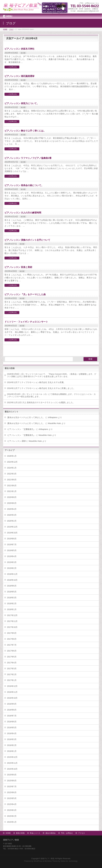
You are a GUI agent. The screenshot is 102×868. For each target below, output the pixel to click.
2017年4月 (12, 663)
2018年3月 (12, 598)
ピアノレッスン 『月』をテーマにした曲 (25, 294)
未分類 (23, 53)
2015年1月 (12, 822)
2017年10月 (12, 627)
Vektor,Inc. (65, 861)
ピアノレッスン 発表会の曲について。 (24, 185)
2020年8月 (12, 497)
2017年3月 (12, 669)
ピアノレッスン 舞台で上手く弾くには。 (25, 131)
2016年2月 (12, 745)
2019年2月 (12, 568)
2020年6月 (12, 503)
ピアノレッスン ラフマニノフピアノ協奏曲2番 (28, 158)
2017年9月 (12, 633)
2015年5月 (12, 798)
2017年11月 (12, 621)
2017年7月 (12, 645)
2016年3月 (12, 739)
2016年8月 (12, 710)
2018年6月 (12, 586)
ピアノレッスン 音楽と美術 (18, 267)
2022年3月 (12, 474)
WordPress (38, 861)
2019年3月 (12, 562)
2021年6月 (12, 486)
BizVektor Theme (51, 861)
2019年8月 (12, 539)
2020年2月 (12, 521)
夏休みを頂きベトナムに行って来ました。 (26, 417)
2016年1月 (12, 751)
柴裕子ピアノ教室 (48, 859)
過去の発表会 (51, 833)
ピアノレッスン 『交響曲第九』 (21, 429)
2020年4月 (12, 509)
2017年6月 (12, 651)
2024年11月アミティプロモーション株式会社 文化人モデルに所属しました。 (41, 388)
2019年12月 (12, 527)
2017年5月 (12, 657)
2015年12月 (12, 757)
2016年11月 (12, 692)
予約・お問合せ (67, 833)
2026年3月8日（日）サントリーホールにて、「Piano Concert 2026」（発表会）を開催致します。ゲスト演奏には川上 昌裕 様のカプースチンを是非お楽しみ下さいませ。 (52, 375)
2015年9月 (12, 775)
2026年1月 (12, 456)
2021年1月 (12, 491)
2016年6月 (12, 722)
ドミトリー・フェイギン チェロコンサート (26, 322)
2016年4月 (12, 733)
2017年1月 (12, 680)
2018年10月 (12, 580)
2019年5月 (12, 550)
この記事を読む (12, 67)
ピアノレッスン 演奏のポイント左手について (27, 240)
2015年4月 (12, 804)
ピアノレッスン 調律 (17, 441)
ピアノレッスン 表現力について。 (22, 103)
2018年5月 (12, 592)
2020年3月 (12, 515)
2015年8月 (12, 781)
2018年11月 (12, 574)
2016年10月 (12, 698)
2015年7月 (12, 786)
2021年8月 (12, 480)
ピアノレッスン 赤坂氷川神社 (19, 49)
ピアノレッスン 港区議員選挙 (19, 76)
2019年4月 (12, 556)
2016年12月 (12, 686)
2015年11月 (12, 763)
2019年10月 (12, 533)
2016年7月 (12, 716)
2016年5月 (12, 728)
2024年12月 (12, 462)
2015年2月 (12, 816)
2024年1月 (12, 468)
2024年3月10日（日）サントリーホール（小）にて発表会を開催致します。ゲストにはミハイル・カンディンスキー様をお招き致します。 (51, 395)
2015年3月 (12, 810)
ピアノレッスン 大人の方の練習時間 (23, 213)
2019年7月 (12, 545)
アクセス (82, 833)
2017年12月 (12, 615)
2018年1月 (12, 609)
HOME (8, 833)
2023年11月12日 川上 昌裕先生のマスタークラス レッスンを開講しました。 (41, 402)
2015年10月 (12, 769)
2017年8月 (12, 639)
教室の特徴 (20, 833)
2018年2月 (12, 603)
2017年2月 (12, 674)
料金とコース (35, 833)
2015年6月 (12, 792)
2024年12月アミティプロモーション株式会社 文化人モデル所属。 (36, 382)
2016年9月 (12, 704)
